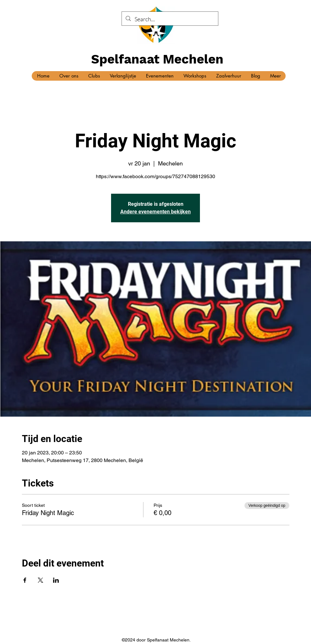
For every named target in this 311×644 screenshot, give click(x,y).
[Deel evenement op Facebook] (25, 580)
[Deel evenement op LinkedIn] (56, 580)
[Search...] (170, 19)
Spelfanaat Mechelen (157, 59)
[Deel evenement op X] (40, 580)
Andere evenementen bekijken (155, 212)
